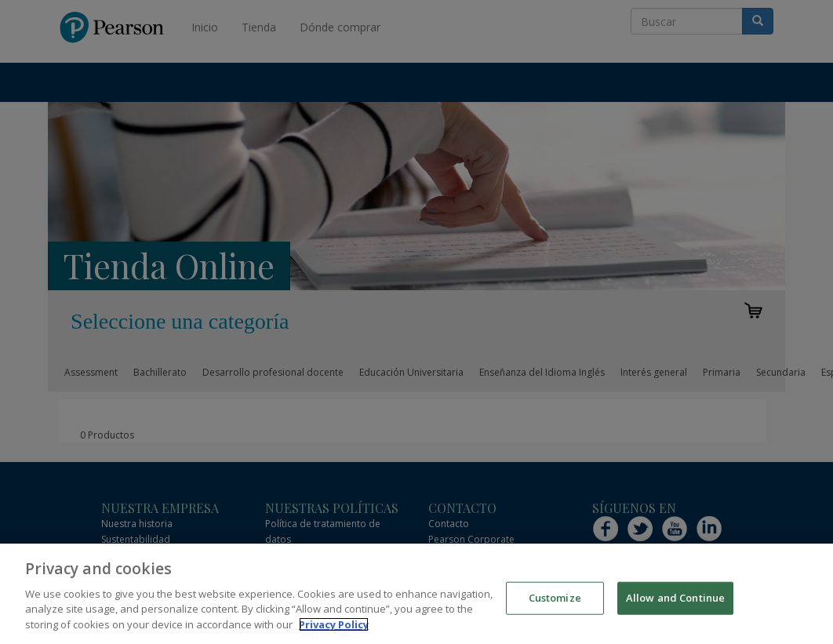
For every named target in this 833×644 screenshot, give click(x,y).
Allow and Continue (675, 604)
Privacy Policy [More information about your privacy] (334, 631)
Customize (555, 604)
